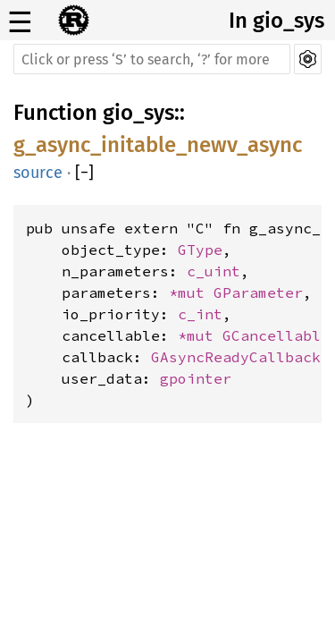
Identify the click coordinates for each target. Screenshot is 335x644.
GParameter (258, 292)
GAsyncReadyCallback (236, 357)
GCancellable (276, 335)
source (38, 173)
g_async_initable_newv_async (158, 145)
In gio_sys (276, 21)
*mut (191, 292)
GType (200, 250)
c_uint (214, 271)
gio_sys (138, 113)
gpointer (196, 378)
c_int (200, 314)
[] (84, 173)
